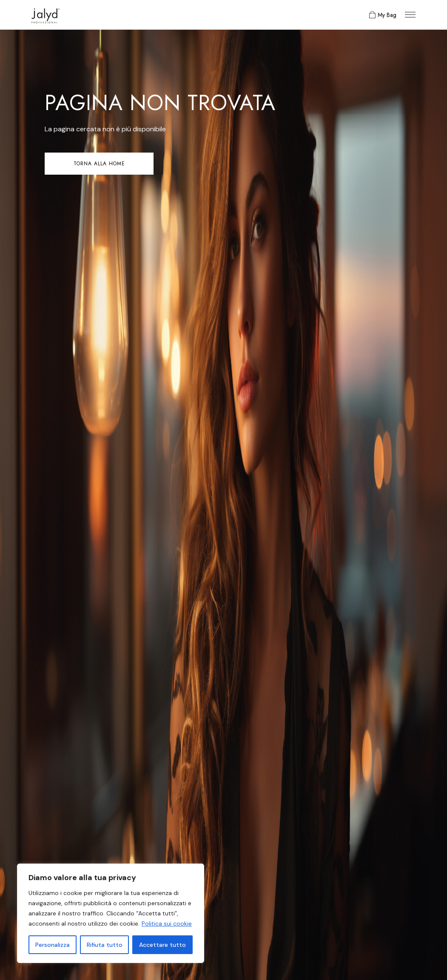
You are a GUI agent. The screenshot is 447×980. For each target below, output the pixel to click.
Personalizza (53, 945)
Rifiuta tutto (105, 945)
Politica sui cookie (167, 923)
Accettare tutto (162, 945)
